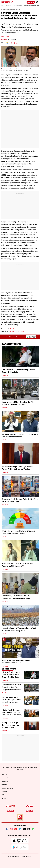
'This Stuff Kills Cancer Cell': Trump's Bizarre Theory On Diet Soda (19, 371)
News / (3, 6)
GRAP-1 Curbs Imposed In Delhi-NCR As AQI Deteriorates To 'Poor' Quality (19, 532)
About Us (4, 775)
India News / (9, 6)
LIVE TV (31, 2)
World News (5, 375)
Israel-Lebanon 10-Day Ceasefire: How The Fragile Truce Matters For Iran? (18, 403)
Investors (5, 792)
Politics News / (18, 6)
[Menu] (37, 2)
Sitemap (4, 785)
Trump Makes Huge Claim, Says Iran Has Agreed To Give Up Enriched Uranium (18, 468)
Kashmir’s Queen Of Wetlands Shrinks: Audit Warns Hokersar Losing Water (19, 629)
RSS (3, 795)
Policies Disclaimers (8, 788)
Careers (4, 798)
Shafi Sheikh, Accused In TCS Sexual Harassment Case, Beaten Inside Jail (16, 597)
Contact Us (5, 778)
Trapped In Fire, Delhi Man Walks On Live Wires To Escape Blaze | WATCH (20, 500)
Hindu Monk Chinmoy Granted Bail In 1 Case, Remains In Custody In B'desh (11, 714)
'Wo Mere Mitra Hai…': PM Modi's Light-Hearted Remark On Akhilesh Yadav (20, 436)
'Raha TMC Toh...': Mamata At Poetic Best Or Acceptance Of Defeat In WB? (19, 565)
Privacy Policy (6, 781)
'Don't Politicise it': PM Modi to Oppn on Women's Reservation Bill (17, 662)
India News (4, 40)
